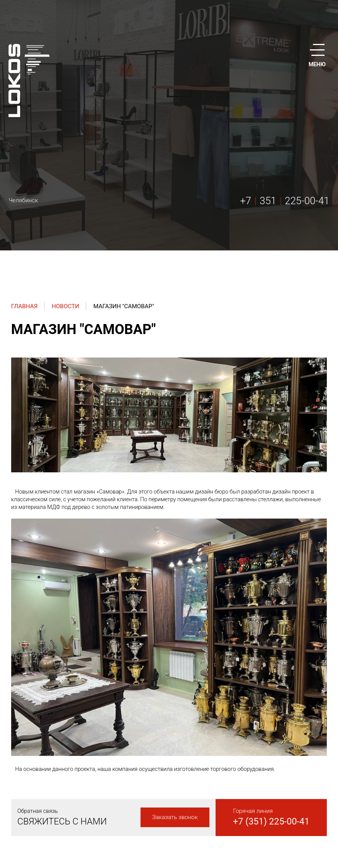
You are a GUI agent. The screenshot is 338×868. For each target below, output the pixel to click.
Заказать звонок (175, 817)
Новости (65, 306)
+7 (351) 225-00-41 (271, 821)
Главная (24, 306)
